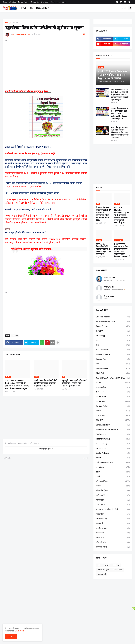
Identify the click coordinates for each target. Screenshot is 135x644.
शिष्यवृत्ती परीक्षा (113, 542)
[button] (124, 8)
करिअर (113, 486)
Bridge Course (113, 326)
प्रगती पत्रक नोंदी (113, 519)
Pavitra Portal (113, 406)
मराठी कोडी (113, 533)
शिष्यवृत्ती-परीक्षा (113, 547)
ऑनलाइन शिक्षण (113, 481)
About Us (13, 2)
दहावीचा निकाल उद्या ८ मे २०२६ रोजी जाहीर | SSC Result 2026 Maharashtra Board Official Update (119, 113)
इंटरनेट (113, 477)
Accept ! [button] (11, 636)
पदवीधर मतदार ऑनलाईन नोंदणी (113, 509)
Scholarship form (113, 425)
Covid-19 (113, 331)
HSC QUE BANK (113, 350)
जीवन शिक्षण (113, 505)
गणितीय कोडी (113, 495)
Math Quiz (113, 373)
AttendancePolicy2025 (113, 322)
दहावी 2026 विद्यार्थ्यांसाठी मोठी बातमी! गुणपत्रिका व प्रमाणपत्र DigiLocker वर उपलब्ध (45, 383)
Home (5, 2)
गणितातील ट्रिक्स (113, 491)
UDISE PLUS (113, 448)
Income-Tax (113, 359)
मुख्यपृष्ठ (8, 22)
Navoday (113, 392)
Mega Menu (42, 8)
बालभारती (113, 524)
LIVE (113, 364)
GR (31, 8)
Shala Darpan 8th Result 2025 (113, 430)
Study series (113, 434)
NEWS (113, 383)
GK (113, 340)
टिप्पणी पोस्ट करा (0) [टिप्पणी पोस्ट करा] (46, 449)
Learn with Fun (113, 369)
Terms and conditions (59, 2)
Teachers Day (113, 444)
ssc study (113, 467)
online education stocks (113, 462)
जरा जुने (85, 458)
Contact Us (35, 2)
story (113, 472)
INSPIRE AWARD (113, 355)
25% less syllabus (113, 317)
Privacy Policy (23, 2)
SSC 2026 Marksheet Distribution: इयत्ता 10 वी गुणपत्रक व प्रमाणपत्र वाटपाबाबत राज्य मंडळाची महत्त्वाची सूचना (17, 385)
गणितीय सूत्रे (113, 500)
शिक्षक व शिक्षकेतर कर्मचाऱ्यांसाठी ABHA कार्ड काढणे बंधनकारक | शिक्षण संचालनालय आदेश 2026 (104, 214)
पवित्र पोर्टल (113, 514)
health (113, 458)
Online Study (113, 401)
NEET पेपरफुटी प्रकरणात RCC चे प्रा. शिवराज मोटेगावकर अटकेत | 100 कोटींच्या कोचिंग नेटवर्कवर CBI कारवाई (120, 132)
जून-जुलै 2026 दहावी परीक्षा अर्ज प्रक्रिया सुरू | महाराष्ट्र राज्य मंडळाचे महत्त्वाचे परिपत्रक (74, 383)
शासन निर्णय (113, 538)
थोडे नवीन (8, 458)
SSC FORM (113, 415)
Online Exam (113, 397)
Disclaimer (45, 2)
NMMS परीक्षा (113, 387)
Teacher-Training (113, 439)
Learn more (19, 631)
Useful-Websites (113, 453)
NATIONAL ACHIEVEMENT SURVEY (113, 378)
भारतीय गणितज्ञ (113, 528)
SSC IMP (16, 22)
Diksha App (113, 336)
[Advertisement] (46, 60)
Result (113, 411)
